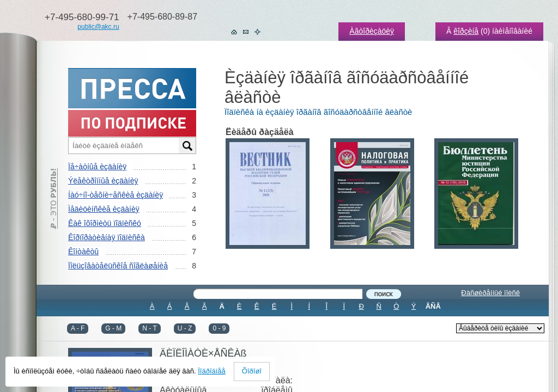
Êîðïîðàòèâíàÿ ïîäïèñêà (107, 237)
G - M (113, 328)
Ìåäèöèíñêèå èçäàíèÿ (104, 209)
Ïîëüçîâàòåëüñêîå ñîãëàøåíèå (118, 266)
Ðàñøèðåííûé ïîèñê (490, 293)
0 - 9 (219, 328)
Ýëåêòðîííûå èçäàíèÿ (103, 181)
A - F (78, 328)
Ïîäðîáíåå (212, 371)
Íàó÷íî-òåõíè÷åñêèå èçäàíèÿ (116, 195)
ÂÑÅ (433, 306)
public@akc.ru (98, 27)
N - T (149, 328)
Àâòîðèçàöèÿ (372, 31)
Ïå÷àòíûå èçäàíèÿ (97, 167)
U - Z (185, 328)
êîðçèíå (466, 31)
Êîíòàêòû (83, 252)
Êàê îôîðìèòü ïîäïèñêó (105, 223)
